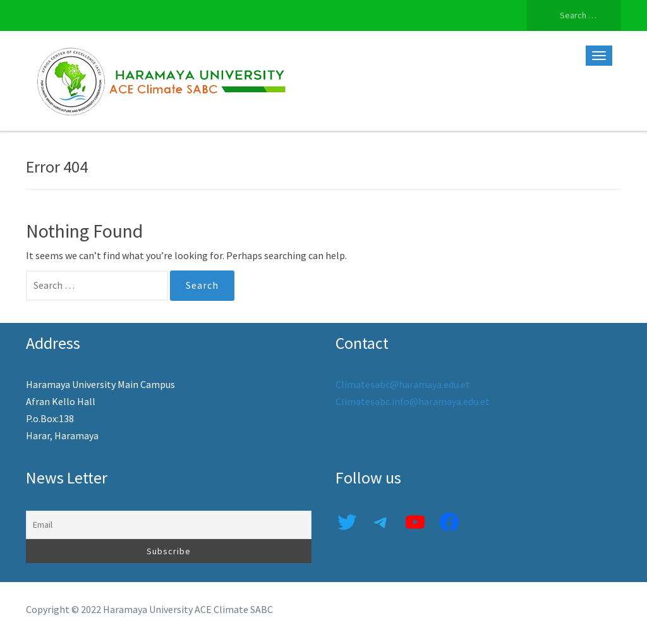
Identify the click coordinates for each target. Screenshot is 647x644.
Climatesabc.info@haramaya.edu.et (413, 401)
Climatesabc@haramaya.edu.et (403, 384)
